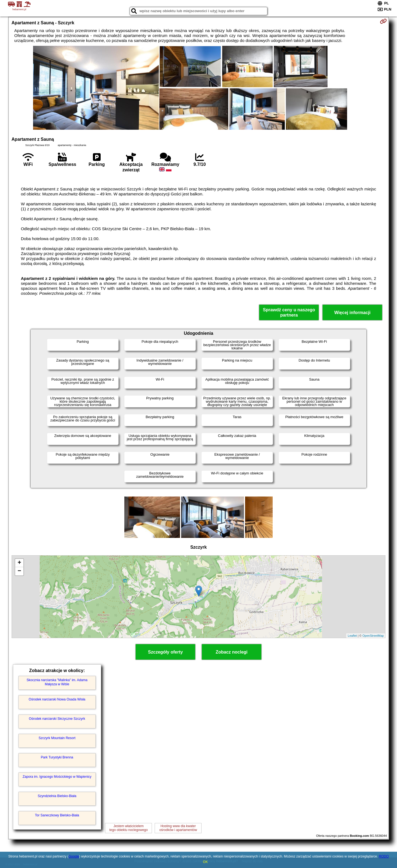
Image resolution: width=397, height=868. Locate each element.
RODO (384, 856)
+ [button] (19, 563)
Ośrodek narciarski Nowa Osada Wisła (57, 699)
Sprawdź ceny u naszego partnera (289, 312)
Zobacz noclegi (232, 652)
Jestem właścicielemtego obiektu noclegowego (129, 828)
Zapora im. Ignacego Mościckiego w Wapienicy (57, 777)
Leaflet (352, 636)
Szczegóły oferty (165, 652)
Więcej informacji (352, 313)
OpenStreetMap (373, 636)
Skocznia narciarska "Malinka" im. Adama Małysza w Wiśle (57, 682)
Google (74, 856)
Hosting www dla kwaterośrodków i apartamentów (178, 828)
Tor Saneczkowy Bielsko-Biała (57, 815)
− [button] (19, 571)
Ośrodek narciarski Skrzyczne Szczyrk (57, 719)
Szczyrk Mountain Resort (57, 738)
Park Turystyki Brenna (57, 757)
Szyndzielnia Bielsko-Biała (57, 796)
